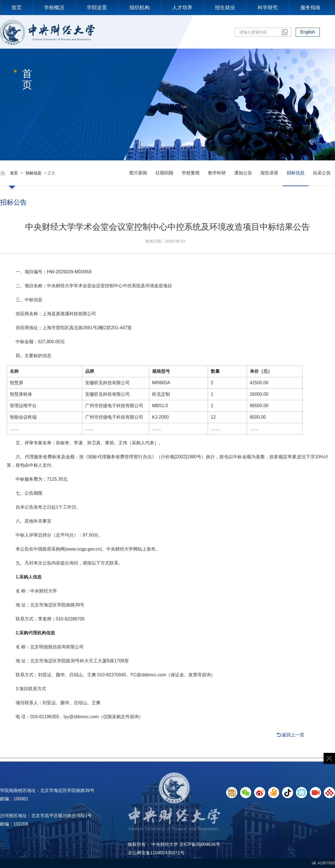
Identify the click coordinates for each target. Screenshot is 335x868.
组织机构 (140, 8)
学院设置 (97, 8)
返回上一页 (293, 735)
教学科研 (217, 173)
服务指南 (310, 8)
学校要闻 (191, 173)
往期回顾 (164, 173)
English (308, 32)
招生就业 (225, 8)
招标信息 (33, 173)
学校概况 (54, 8)
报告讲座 (269, 173)
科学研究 (268, 8)
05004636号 (208, 844)
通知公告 (243, 173)
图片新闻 (138, 173)
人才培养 (182, 8)
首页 (16, 8)
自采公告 (322, 173)
